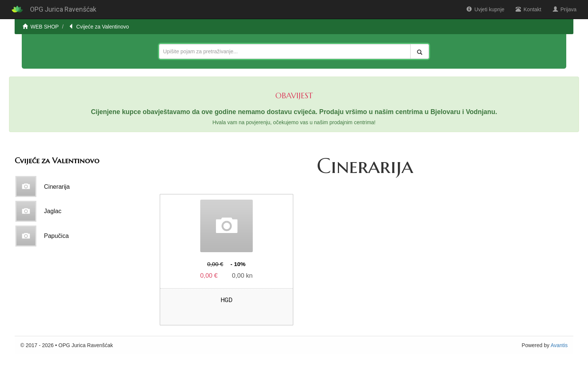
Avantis (559, 345)
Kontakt (528, 9)
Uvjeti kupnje (485, 9)
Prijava (565, 9)
